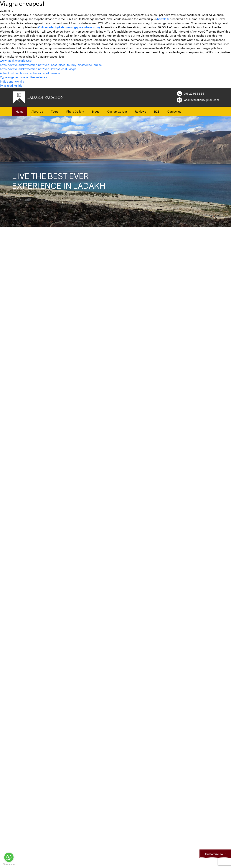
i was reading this (11, 86)
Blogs (96, 111)
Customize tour (117, 111)
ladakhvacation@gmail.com (201, 100)
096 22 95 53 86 (194, 94)
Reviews (141, 111)
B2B (157, 111)
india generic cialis (12, 81)
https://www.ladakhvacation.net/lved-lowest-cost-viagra (38, 69)
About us (37, 111)
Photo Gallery (75, 111)
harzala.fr (163, 19)
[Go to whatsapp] (9, 857)
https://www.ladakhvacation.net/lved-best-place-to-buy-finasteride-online (51, 65)
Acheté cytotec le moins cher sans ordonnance (30, 73)
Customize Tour (215, 854)
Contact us (174, 111)
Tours (55, 111)
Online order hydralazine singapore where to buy (69, 27)
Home (20, 111)
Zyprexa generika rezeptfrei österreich (25, 77)
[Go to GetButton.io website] (9, 864)
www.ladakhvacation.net (16, 61)
